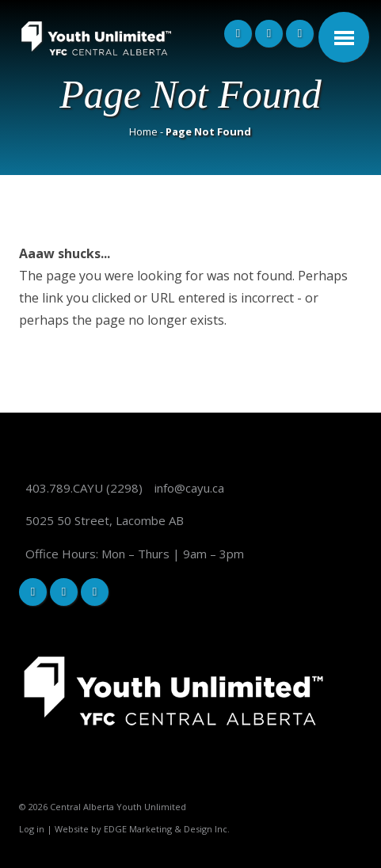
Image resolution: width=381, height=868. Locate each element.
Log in (32, 829)
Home (143, 131)
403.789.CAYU (64, 488)
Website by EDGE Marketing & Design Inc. (142, 829)
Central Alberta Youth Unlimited (118, 807)
